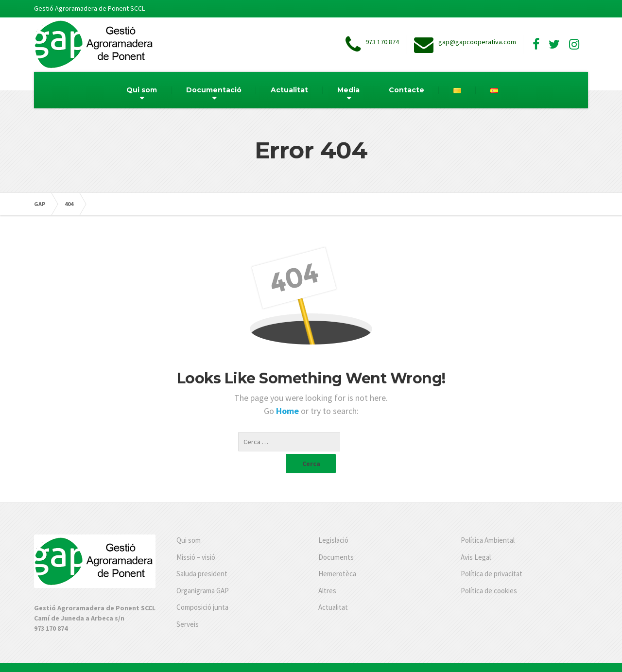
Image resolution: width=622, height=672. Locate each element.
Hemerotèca (337, 554)
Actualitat (289, 90)
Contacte (406, 90)
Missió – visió (196, 538)
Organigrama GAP (203, 571)
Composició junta (202, 588)
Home (288, 411)
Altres (327, 571)
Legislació (333, 521)
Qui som (142, 90)
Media (348, 90)
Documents (336, 538)
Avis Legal (476, 538)
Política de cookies (489, 571)
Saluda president (202, 554)
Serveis (188, 605)
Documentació (214, 90)
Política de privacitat (492, 554)
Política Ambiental (488, 521)
